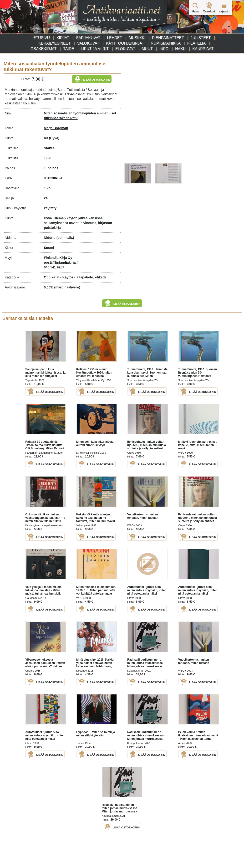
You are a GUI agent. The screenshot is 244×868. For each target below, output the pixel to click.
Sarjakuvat (88, 38)
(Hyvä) (54, 138)
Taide (69, 49)
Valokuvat (88, 43)
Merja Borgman (56, 128)
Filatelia (196, 43)
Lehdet (114, 38)
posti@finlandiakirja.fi (61, 262)
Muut (147, 49)
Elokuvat (125, 49)
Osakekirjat (43, 49)
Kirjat (63, 38)
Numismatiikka (166, 43)
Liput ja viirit (95, 49)
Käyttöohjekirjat (125, 43)
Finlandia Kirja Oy (58, 258)
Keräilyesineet (54, 43)
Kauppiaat (203, 49)
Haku (180, 49)
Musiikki (137, 38)
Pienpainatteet (168, 38)
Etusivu (42, 38)
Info (164, 49)
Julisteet (201, 38)
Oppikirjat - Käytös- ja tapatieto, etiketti (75, 277)
